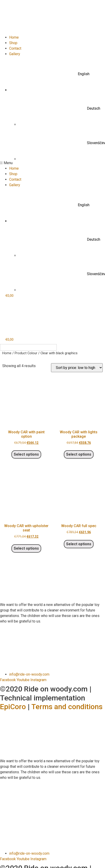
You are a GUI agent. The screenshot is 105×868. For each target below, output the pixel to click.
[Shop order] (77, 368)
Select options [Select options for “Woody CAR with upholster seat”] (26, 548)
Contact (15, 48)
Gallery (15, 54)
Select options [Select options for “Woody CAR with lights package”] (79, 454)
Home (14, 37)
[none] (28, 347)
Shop (13, 43)
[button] (52, 163)
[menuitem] (57, 74)
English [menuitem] (12, 347)
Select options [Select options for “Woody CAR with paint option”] (26, 454)
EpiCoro (13, 707)
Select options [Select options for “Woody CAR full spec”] (79, 544)
